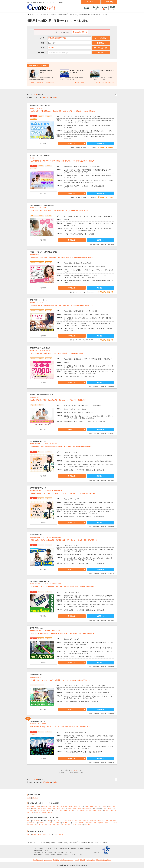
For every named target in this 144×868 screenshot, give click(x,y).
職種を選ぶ (101, 43)
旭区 (96, 806)
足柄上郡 (38, 812)
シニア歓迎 (58, 823)
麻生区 (80, 808)
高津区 (64, 808)
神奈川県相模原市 (88, 808)
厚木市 (71, 810)
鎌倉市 (32, 810)
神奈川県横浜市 (31, 806)
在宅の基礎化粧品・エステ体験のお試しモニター (45, 205)
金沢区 (76, 806)
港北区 (81, 806)
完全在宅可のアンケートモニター (40, 106)
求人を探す (96, 7)
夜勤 (62, 825)
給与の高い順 (47, 98)
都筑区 (34, 808)
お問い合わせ (91, 860)
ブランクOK (108, 823)
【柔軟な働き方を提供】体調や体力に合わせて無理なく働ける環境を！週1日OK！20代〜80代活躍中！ (61, 447)
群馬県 (39, 835)
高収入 (29, 821)
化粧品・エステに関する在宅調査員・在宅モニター (46, 252)
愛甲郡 (50, 812)
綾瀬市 (106, 810)
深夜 (50, 825)
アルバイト (68, 825)
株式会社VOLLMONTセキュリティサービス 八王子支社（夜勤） (46, 584)
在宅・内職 (87, 825)
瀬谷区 (105, 806)
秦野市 (66, 810)
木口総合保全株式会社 (35, 677)
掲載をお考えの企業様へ (103, 860)
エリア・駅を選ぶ (101, 38)
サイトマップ (48, 860)
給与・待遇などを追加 (101, 48)
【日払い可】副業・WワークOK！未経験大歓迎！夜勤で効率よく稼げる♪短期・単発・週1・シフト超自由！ (63, 633)
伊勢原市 (82, 810)
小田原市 (43, 810)
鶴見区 (39, 806)
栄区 (110, 806)
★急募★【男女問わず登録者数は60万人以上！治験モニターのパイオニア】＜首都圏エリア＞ (58, 400)
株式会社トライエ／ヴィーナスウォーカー (40, 208)
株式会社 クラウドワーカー (37, 108)
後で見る (104, 8)
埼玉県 (45, 835)
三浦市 (60, 810)
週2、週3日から (69, 821)
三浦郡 (111, 810)
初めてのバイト (67, 823)
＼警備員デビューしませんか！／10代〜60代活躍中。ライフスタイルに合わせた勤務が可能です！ (60, 680)
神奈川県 (61, 835)
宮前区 (75, 808)
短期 (49, 821)
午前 (54, 825)
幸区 (54, 808)
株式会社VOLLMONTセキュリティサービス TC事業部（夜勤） (46, 537)
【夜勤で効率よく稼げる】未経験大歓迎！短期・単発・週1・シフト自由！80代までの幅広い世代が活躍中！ (63, 587)
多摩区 (69, 808)
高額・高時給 (36, 821)
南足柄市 (100, 810)
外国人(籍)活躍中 (99, 823)
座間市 (94, 810)
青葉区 (29, 808)
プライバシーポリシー (67, 860)
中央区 (29, 798)
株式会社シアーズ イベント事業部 (38, 724)
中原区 (59, 808)
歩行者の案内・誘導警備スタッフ (40, 581)
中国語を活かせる (43, 823)
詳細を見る (72, 143)
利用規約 (56, 860)
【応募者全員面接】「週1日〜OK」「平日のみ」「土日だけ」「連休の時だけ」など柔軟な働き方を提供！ (63, 493)
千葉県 (50, 835)
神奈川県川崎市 (42, 808)
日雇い (54, 821)
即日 (76, 821)
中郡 (32, 812)
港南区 (91, 806)
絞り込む (101, 53)
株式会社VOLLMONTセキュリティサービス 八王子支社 (44, 444)
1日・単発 (35, 798)
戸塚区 (86, 806)
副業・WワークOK (111, 821)
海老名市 (89, 810)
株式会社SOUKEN (34, 397)
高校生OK (81, 823)
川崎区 (49, 808)
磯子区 (70, 806)
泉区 (114, 806)
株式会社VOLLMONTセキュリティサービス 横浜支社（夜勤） (45, 631)
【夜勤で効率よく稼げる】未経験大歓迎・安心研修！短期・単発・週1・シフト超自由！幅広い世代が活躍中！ (64, 540)
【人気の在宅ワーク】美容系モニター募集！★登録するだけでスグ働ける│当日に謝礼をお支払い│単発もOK (63, 111)
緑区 (100, 806)
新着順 (55, 98)
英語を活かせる (33, 823)
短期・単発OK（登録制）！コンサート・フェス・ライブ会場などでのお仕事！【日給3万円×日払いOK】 (62, 727)
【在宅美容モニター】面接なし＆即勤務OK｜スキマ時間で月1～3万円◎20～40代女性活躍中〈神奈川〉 (62, 257)
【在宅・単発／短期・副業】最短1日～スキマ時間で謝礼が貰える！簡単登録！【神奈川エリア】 (59, 211)
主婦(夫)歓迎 (89, 823)
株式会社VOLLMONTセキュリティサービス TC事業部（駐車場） (46, 490)
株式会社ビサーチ (34, 255)
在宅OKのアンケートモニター (39, 300)
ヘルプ (77, 860)
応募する (100, 143)
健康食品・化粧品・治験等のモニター (41, 395)
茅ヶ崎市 (49, 810)
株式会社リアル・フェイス (36, 302)
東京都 (55, 835)
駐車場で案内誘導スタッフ (38, 488)
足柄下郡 (44, 812)
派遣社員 (80, 825)
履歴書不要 (93, 821)
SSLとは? (96, 852)
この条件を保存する (80, 32)
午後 (58, 825)
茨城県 (29, 835)
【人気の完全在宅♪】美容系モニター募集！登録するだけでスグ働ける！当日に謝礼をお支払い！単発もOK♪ (63, 161)
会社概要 (83, 860)
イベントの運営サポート (37, 721)
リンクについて (38, 860)
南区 (58, 806)
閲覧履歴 (113, 8)
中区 (54, 806)
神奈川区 (45, 806)
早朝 (36, 825)
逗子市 (55, 810)
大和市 (76, 810)
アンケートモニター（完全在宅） (40, 155)
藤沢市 (37, 810)
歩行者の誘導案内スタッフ (38, 441)
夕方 (46, 825)
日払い (51, 823)
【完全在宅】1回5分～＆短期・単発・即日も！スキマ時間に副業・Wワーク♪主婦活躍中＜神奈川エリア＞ (62, 305)
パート (75, 825)
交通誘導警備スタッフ (37, 675)
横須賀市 (110, 808)
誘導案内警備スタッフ (37, 535)
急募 (80, 821)
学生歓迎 (75, 823)
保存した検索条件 (87, 8)
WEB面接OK (101, 821)
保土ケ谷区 (64, 806)
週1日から (60, 821)
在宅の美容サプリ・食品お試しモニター (42, 348)
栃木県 (34, 835)
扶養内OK (86, 821)
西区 (50, 806)
